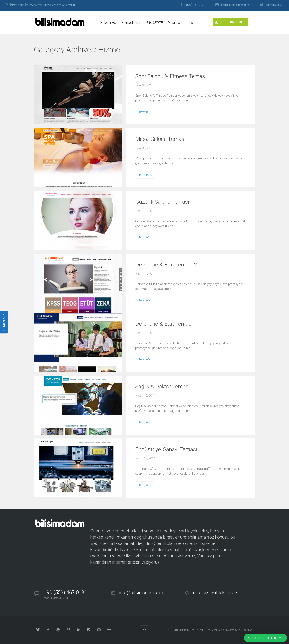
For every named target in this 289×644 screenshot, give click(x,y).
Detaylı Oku (146, 112)
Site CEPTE (155, 23)
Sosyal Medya (274, 5)
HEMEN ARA (4, 322)
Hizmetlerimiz (132, 23)
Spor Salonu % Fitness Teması (171, 76)
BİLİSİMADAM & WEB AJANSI (190, 630)
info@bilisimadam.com (235, 5)
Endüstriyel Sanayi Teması (166, 449)
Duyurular (174, 23)
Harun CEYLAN (245, 630)
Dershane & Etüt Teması (164, 324)
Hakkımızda (108, 23)
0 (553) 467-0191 (194, 5)
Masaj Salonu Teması (160, 139)
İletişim (191, 23)
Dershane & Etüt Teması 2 (166, 265)
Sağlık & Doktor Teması (162, 386)
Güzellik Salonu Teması (162, 202)
